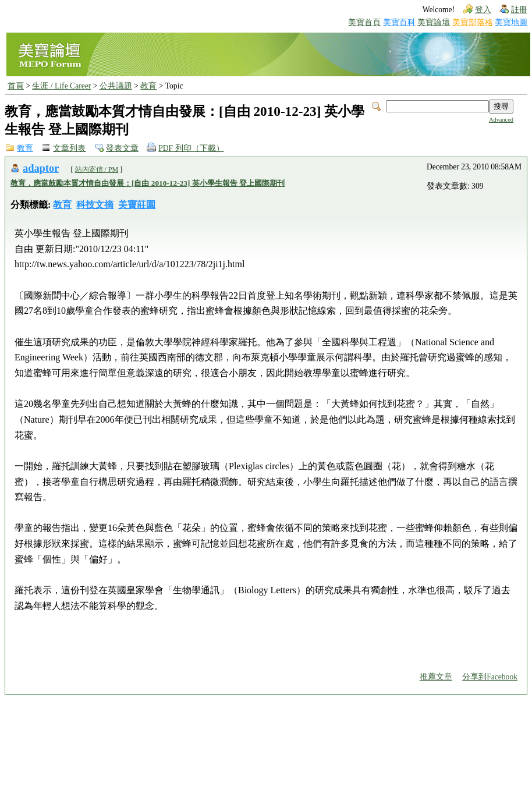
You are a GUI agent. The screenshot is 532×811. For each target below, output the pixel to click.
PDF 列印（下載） (191, 148)
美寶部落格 (473, 22)
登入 (483, 10)
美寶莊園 (137, 205)
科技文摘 (95, 205)
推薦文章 (436, 677)
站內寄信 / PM (97, 169)
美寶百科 (399, 22)
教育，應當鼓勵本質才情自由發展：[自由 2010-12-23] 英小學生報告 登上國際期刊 (148, 183)
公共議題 (116, 86)
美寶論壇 (434, 22)
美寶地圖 (511, 22)
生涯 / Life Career (61, 86)
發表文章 (122, 148)
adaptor (41, 168)
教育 (148, 86)
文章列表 (69, 148)
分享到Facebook (490, 677)
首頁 (16, 86)
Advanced (501, 120)
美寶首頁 (364, 22)
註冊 (519, 10)
